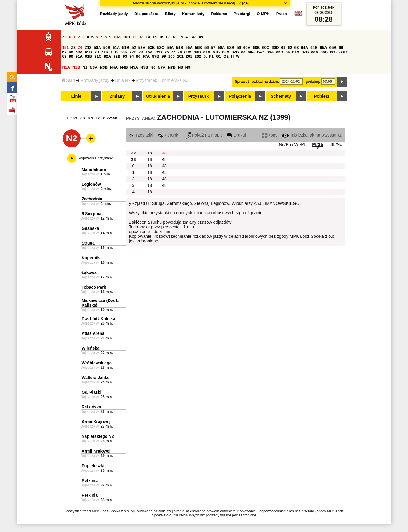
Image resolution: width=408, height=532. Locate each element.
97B (156, 56)
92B (117, 56)
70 (97, 52)
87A (296, 52)
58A (221, 48)
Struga (88, 243)
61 (283, 48)
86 (288, 52)
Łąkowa (89, 272)
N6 (153, 67)
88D (343, 52)
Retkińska (91, 407)
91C (98, 56)
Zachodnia (92, 199)
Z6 (80, 48)
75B (159, 52)
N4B (124, 67)
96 (138, 56)
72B (133, 52)
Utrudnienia (158, 96)
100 (171, 56)
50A (97, 48)
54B (179, 48)
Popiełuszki (93, 466)
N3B (104, 67)
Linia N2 (123, 80)
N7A (162, 67)
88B (324, 52)
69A (79, 52)
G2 (226, 56)
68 (71, 52)
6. (205, 56)
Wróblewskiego (97, 363)
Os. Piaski (92, 392)
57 (213, 48)
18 (175, 37)
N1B (76, 67)
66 (341, 48)
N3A (94, 67)
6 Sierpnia (92, 214)
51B (126, 48)
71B (114, 52)
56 (207, 48)
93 (125, 56)
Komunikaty (193, 14)
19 (181, 37)
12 (141, 37)
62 (290, 48)
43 (194, 37)
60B (256, 48)
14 (148, 37)
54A (170, 48)
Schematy (281, 96)
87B (305, 52)
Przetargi (242, 14)
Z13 (88, 48)
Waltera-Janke (96, 378)
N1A (66, 67)
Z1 (65, 37)
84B (261, 52)
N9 (188, 67)
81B (216, 52)
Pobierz (322, 96)
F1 (211, 56)
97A (146, 56)
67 (65, 52)
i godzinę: (312, 82)
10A (117, 37)
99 (164, 56)
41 (188, 37)
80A (188, 52)
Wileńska (91, 348)
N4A (114, 67)
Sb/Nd (336, 144)
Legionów (91, 184)
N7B (172, 67)
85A (270, 52)
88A (314, 52)
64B (314, 48)
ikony (270, 135)
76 (167, 52)
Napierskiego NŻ (98, 436)
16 (161, 37)
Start (68, 80)
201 (189, 56)
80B (197, 52)
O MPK (263, 14)
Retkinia (90, 481)
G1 (219, 56)
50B (107, 48)
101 (180, 56)
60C (266, 48)
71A (104, 52)
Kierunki (168, 135)
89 (65, 56)
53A (142, 48)
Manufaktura (94, 169)
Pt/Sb (318, 144)
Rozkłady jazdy (95, 80)
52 (134, 48)
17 (168, 37)
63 (297, 48)
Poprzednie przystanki (96, 158)
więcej (243, 3)
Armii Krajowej (96, 422)
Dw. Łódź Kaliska (99, 319)
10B (126, 37)
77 (173, 52)
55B (199, 48)
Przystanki (199, 96)
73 (141, 52)
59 (239, 48)
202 (198, 56)
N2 (85, 67)
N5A (134, 67)
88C (334, 52)
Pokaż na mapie (204, 135)
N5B (144, 67)
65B (333, 48)
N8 (180, 67)
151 (66, 48)
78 (180, 52)
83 (243, 52)
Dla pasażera (146, 14)
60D (275, 48)
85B (279, 52)
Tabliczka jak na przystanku (312, 135)
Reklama (219, 14)
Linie (76, 96)
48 (164, 153)
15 (155, 37)
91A (79, 56)
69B (89, 52)
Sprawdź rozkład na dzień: (257, 82)
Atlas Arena (93, 333)
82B (235, 52)
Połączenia (240, 96)
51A (116, 48)
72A (124, 52)
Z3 (73, 48)
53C (161, 48)
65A (323, 48)
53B (151, 48)
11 (135, 37)
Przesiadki (141, 135)
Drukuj (236, 135)
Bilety (170, 14)
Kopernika (92, 258)
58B (231, 48)
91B (89, 56)
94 (132, 56)
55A (189, 48)
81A (207, 52)
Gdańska (90, 228)
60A (247, 48)
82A (226, 52)
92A (107, 56)
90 (71, 56)
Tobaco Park (94, 287)
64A (304, 48)
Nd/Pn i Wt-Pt (292, 144)
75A (149, 52)
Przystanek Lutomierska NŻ (162, 80)
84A (251, 52)
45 (201, 37)
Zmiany (117, 96)
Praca (282, 14)
